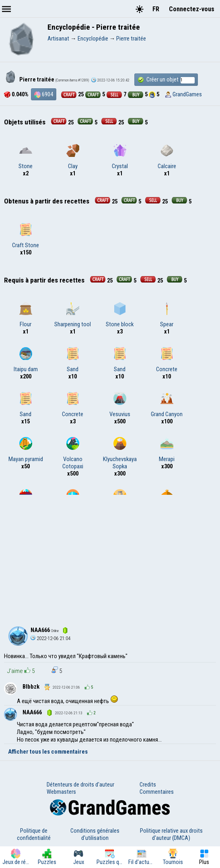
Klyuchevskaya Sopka (120, 453)
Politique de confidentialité (34, 834)
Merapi (167, 450)
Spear (167, 315)
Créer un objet (166, 80)
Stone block (120, 315)
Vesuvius (120, 405)
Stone (26, 157)
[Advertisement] (110, 555)
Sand (73, 360)
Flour (26, 315)
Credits (148, 785)
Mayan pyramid (26, 450)
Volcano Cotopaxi (73, 453)
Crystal (120, 157)
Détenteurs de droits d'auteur (80, 785)
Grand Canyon (167, 405)
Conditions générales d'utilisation (95, 834)
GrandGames (187, 94)
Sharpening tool (73, 315)
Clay (73, 157)
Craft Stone (26, 236)
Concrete (167, 360)
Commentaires (157, 792)
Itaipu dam (26, 360)
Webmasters (61, 792)
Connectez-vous (192, 9)
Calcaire (167, 157)
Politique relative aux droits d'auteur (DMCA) (171, 834)
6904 (44, 94)
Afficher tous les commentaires (48, 752)
